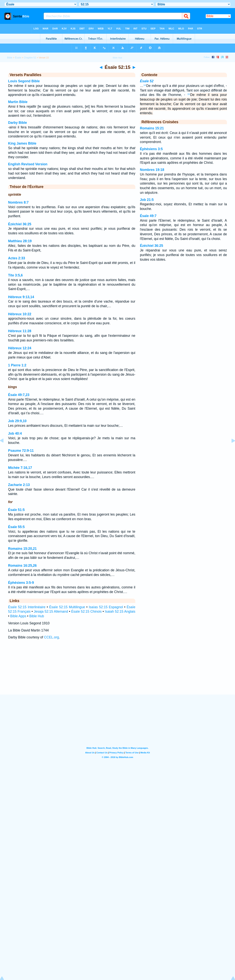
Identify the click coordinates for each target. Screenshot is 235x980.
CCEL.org (51, 637)
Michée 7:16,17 (20, 468)
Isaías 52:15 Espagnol (106, 607)
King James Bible (22, 143)
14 (145, 85)
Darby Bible (18, 123)
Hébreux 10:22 (20, 314)
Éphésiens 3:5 (151, 149)
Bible (10, 58)
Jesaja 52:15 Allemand (51, 611)
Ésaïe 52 (147, 81)
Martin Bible (18, 102)
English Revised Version (28, 164)
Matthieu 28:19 (20, 241)
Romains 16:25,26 (22, 566)
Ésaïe (18, 58)
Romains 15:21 (152, 128)
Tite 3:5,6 (15, 275)
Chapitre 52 (30, 58)
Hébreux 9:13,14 (21, 297)
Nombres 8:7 (18, 202)
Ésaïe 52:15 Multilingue (67, 607)
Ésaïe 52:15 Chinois (86, 611)
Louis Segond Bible (24, 81)
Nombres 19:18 (152, 170)
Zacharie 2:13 (19, 485)
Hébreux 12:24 (20, 348)
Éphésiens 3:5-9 (21, 583)
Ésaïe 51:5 (16, 510)
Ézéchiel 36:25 (20, 224)
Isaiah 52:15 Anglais (120, 611)
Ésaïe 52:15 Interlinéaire (27, 607)
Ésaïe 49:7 (148, 216)
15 (189, 94)
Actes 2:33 (17, 258)
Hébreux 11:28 (20, 331)
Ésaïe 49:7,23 (19, 395)
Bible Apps (18, 616)
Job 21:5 (147, 200)
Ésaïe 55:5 (16, 527)
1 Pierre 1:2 (17, 365)
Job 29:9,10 (17, 421)
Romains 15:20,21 (22, 549)
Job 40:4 (15, 433)
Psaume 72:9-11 (21, 451)
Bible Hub (37, 616)
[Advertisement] (118, 671)
